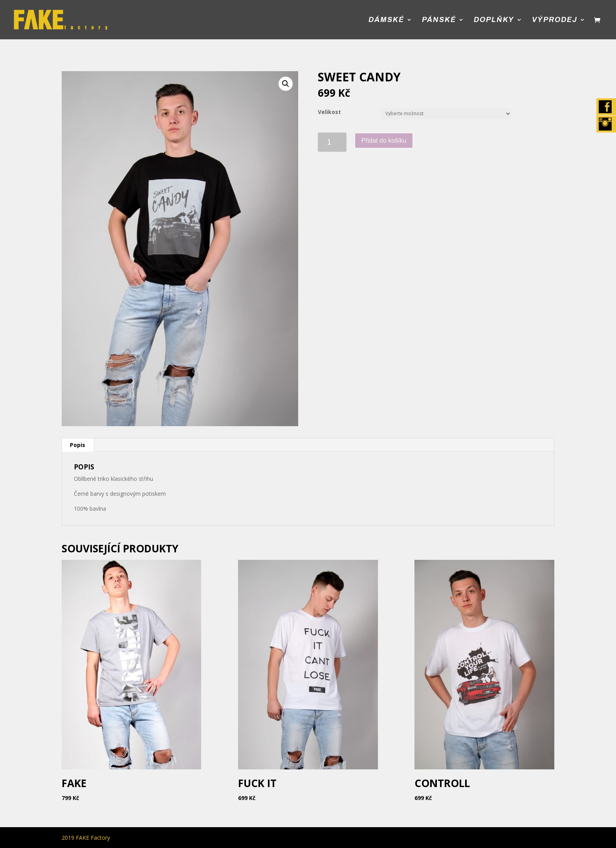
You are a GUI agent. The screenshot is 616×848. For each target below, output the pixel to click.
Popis (78, 445)
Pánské (439, 20)
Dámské (386, 20)
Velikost (329, 112)
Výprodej (555, 20)
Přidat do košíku (384, 141)
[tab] (78, 445)
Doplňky (494, 20)
